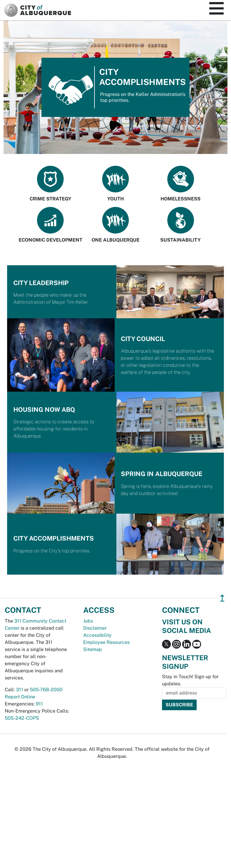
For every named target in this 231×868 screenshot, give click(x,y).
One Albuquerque (115, 225)
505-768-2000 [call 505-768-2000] (46, 690)
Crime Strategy (50, 184)
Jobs (88, 621)
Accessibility (97, 635)
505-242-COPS (22, 718)
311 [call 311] (20, 690)
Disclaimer (95, 628)
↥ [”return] (222, 598)
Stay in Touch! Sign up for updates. (190, 680)
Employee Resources (106, 642)
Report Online (20, 697)
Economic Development (50, 225)
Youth (115, 184)
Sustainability (181, 225)
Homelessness (181, 184)
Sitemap (93, 649)
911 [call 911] (39, 704)
